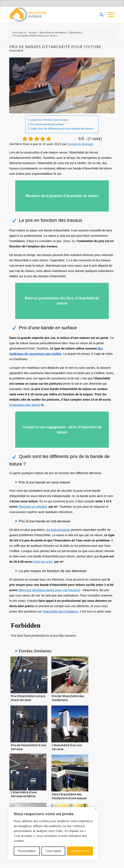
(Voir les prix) (43, 559)
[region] (53, 833)
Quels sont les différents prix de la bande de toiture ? (62, 129)
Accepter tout (80, 851)
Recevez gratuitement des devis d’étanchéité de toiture (62, 299)
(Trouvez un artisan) (33, 504)
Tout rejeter (53, 851)
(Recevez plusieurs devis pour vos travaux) (49, 587)
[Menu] (109, 15)
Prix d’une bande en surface (47, 124)
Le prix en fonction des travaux (49, 120)
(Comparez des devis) (25, 403)
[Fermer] (96, 809)
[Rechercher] (99, 15)
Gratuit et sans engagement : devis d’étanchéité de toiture (62, 427)
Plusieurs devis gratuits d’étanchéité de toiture (62, 195)
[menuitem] (99, 15)
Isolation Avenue (80, 144)
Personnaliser (27, 851)
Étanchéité (16, 51)
